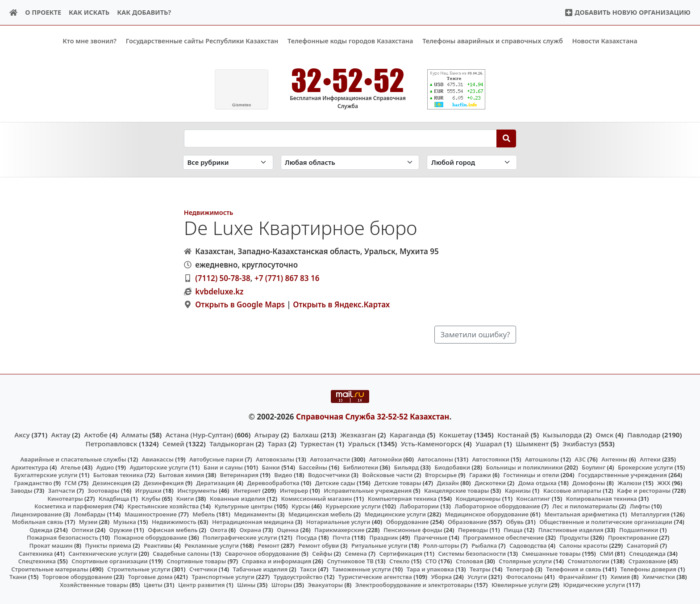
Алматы (135, 434)
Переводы (473, 530)
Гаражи (480, 475)
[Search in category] (228, 162)
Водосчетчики (329, 475)
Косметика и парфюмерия (73, 506)
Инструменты (197, 491)
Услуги (477, 577)
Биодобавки (452, 467)
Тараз (277, 443)
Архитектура (30, 467)
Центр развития (201, 584)
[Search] (506, 138)
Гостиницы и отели (531, 475)
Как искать (89, 12)
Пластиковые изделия (571, 530)
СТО (431, 561)
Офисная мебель (173, 530)
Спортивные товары (196, 561)
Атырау (267, 434)
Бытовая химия (182, 475)
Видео (283, 475)
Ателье (71, 467)
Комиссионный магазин (316, 498)
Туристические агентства (375, 577)
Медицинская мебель (320, 514)
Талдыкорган (232, 443)
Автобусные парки (216, 459)
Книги (185, 498)
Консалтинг (533, 498)
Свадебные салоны (181, 553)
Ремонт (269, 545)
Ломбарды (90, 514)
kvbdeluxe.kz (219, 291)
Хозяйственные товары (94, 584)
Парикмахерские (339, 530)
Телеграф (520, 569)
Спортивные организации (110, 561)
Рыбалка (484, 545)
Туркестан (317, 443)
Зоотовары (103, 491)
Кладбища (114, 498)
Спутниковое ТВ (350, 561)
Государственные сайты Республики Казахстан (202, 41)
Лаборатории (419, 506)
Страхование (647, 561)
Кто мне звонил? (90, 41)
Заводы (21, 491)
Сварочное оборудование (262, 553)
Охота (218, 530)
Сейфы (322, 553)
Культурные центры (243, 506)
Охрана (250, 530)
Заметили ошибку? (475, 334)
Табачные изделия (260, 569)
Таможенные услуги (362, 569)
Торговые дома (150, 577)
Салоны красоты (583, 545)
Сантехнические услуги (103, 553)
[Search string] (340, 138)
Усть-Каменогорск (431, 443)
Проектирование (633, 537)
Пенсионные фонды (413, 530)
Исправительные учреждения (368, 491)
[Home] (14, 13)
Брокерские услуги (646, 467)
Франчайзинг (578, 577)
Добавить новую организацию (627, 12)
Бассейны (313, 467)
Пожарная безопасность (62, 537)
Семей (173, 443)
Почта (342, 537)
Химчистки (659, 577)
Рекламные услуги (212, 545)
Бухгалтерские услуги (46, 475)
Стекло (400, 561)
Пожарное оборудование (150, 537)
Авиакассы (158, 459)
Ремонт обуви (319, 545)
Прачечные (431, 537)
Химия (621, 577)
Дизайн (448, 482)
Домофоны (589, 482)
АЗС (580, 459)
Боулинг (594, 467)
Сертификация (401, 553)
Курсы (301, 506)
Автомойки (385, 459)
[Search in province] (350, 162)
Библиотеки (360, 467)
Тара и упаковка (430, 569)
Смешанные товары (551, 553)
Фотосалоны (525, 577)
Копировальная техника (602, 498)
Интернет (247, 491)
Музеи (88, 522)
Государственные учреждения (623, 475)
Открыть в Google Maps (240, 304)
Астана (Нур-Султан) (199, 434)
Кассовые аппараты (572, 491)
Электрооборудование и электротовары (414, 584)
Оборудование (408, 522)
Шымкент (532, 443)
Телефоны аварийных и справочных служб (493, 41)
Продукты (575, 537)
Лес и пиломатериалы (585, 506)
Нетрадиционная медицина (253, 522)
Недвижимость (209, 212)
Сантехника (36, 553)
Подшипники (639, 530)
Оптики (82, 530)
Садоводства (528, 545)
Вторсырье (441, 475)
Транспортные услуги (223, 577)
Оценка (288, 530)
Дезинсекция (112, 482)
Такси (308, 569)
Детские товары (398, 482)
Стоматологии (589, 561)
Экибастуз (580, 443)
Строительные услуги (139, 569)
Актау (61, 434)
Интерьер (294, 491)
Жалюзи (629, 482)
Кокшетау (456, 434)
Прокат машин (51, 545)
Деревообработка (273, 482)
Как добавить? (144, 12)
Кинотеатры (65, 498)
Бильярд (406, 467)
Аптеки (650, 459)
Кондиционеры (478, 498)
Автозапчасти (330, 459)
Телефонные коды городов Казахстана (350, 41)
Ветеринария (239, 475)
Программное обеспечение (503, 537)
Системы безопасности (472, 553)
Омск (604, 434)
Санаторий (643, 545)
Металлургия (650, 514)
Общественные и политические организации (606, 522)
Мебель (204, 514)
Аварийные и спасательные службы (73, 459)
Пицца (513, 530)
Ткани (18, 577)
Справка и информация (277, 561)
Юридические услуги (594, 584)
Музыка (125, 522)
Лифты (640, 506)
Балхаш (306, 434)
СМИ (606, 553)
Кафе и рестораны (644, 491)
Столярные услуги (525, 561)
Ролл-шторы (441, 545)
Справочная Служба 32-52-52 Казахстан (373, 417)
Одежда (41, 530)
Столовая (469, 561)
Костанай (513, 434)
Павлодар (644, 434)
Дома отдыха (537, 482)
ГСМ (70, 482)
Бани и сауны (223, 467)
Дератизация (215, 482)
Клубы (151, 498)
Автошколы (542, 459)
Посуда (306, 537)
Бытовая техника (118, 475)
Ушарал (489, 443)
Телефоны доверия (649, 569)
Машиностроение (151, 514)
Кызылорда (562, 434)
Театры (480, 569)
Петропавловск (111, 443)
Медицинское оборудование (487, 514)
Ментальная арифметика (581, 514)
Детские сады (335, 482)
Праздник (384, 537)
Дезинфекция (163, 482)
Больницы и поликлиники (524, 467)
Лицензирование (37, 514)
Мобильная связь (38, 522)
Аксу (22, 434)
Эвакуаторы (326, 584)
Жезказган (358, 434)
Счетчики (203, 569)
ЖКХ (664, 482)
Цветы (153, 584)
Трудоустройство (298, 577)
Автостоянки (490, 459)
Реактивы (158, 545)
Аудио (105, 467)
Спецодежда (647, 553)
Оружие (121, 530)
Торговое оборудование (77, 577)
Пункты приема (108, 545)
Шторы (282, 584)
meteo (242, 105)
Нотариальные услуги (338, 522)
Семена (356, 553)
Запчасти (62, 491)
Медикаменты (255, 514)
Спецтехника (37, 561)
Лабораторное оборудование (497, 506)
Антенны (614, 459)
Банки (271, 467)
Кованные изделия (237, 498)
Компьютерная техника (402, 498)
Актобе (96, 434)
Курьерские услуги (353, 506)
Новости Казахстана (605, 41)
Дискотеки (490, 482)
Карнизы (518, 491)
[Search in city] (472, 162)
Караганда (408, 434)
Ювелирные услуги (519, 584)
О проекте (43, 12)
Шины (246, 584)
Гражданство (33, 482)
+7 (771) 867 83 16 (287, 278)
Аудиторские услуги (158, 467)
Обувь (515, 522)
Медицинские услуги (395, 514)
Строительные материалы (50, 569)
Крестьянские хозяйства (163, 506)
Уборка (441, 577)
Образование (467, 522)
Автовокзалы (275, 459)
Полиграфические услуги (240, 537)
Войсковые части (387, 475)
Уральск (362, 443)
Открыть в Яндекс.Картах (341, 304)
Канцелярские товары (457, 491)
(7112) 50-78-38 (223, 278)
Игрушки (148, 491)
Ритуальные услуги (379, 545)
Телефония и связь (574, 569)
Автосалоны (435, 459)
